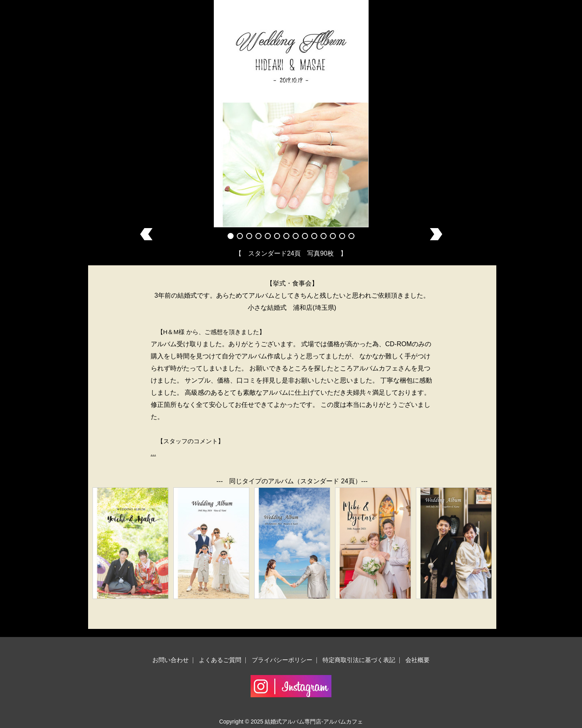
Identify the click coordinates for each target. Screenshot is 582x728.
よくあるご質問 (220, 660)
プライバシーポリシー (282, 660)
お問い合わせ (171, 660)
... (153, 453)
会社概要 (418, 660)
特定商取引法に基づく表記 (359, 660)
